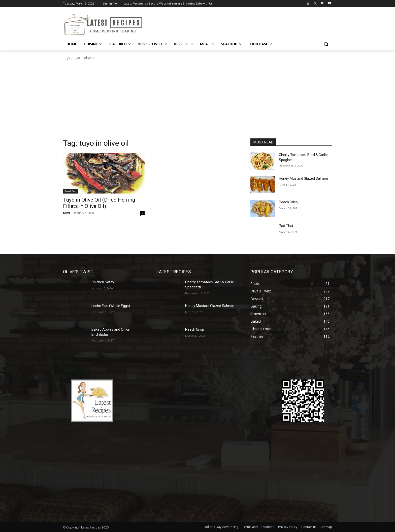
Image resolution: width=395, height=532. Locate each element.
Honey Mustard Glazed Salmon (303, 178)
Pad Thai (286, 226)
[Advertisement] (197, 101)
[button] (326, 44)
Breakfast (71, 191)
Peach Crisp (288, 202)
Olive (67, 213)
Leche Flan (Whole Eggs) (111, 306)
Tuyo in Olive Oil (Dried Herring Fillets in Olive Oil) (99, 203)
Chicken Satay (103, 282)
